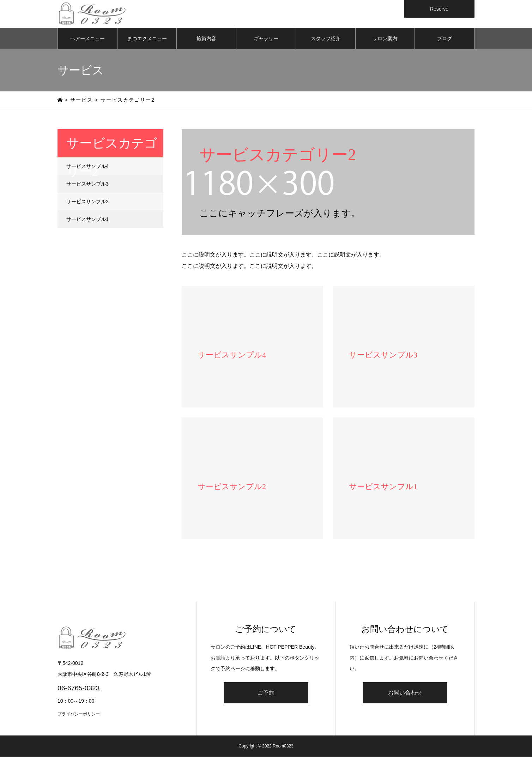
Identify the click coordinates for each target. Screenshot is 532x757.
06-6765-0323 (79, 689)
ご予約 (266, 693)
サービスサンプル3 (87, 184)
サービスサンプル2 (87, 202)
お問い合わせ (405, 693)
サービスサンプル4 (87, 167)
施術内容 (206, 39)
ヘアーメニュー (87, 39)
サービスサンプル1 (87, 220)
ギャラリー (266, 39)
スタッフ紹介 (326, 39)
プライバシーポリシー (79, 714)
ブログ (445, 39)
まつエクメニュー (147, 39)
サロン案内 (385, 39)
